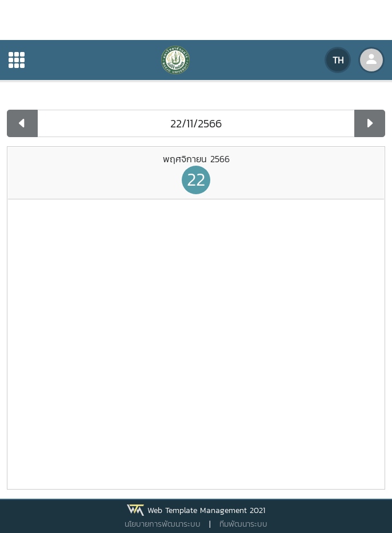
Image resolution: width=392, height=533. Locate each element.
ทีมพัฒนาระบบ (243, 524)
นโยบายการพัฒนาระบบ (163, 524)
